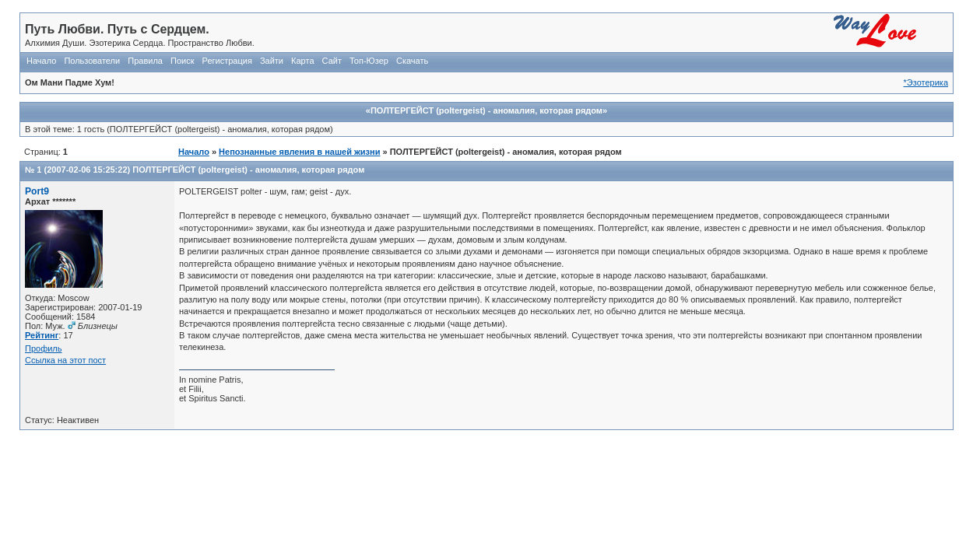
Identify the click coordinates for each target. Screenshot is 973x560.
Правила (145, 61)
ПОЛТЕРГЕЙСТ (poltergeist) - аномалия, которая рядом (248, 170)
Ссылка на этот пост (65, 360)
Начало (41, 61)
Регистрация (227, 61)
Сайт (332, 61)
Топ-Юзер (369, 61)
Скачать (412, 61)
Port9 (37, 191)
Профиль (44, 348)
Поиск (182, 61)
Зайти (272, 61)
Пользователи (92, 61)
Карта (302, 61)
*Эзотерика (926, 82)
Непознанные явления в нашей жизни (299, 152)
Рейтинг (42, 335)
